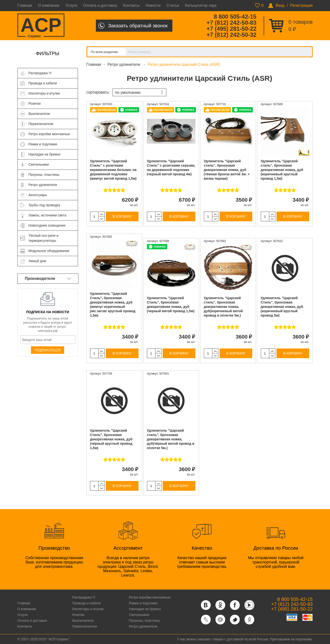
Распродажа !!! (84, 597)
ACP (41, 26)
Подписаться (48, 350)
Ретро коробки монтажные (150, 597)
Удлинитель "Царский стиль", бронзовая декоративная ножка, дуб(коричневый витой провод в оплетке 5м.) (223, 307)
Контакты (131, 5)
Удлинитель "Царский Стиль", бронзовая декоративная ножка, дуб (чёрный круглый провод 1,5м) (111, 439)
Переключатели (84, 626)
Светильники (139, 615)
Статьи (173, 5)
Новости (153, 5)
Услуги (71, 5)
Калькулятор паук (201, 5)
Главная (25, 5)
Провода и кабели (86, 603)
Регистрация (301, 5)
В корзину (122, 216)
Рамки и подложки (143, 603)
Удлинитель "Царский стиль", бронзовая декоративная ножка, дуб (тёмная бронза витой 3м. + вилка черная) (227, 170)
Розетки (78, 615)
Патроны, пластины (144, 621)
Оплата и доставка (100, 5)
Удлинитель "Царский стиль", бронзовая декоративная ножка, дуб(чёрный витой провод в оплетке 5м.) (171, 439)
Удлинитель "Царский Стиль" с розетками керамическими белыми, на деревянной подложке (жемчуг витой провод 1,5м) (113, 170)
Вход (280, 5)
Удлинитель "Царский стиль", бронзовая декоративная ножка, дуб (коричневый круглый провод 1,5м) (282, 170)
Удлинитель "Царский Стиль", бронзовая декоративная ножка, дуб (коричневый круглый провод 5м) (282, 307)
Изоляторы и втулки (88, 609)
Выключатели (83, 621)
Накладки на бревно (145, 609)
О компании (49, 5)
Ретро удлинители (124, 64)
